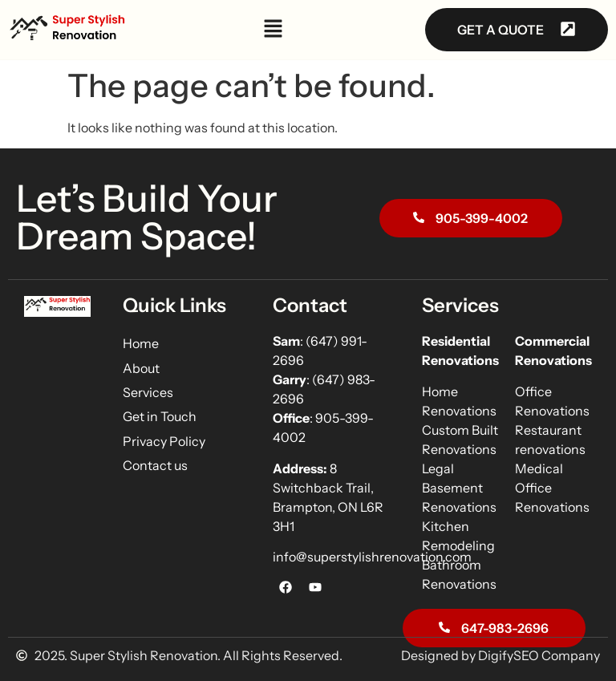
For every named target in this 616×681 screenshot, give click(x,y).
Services (148, 392)
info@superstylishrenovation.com (372, 557)
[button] (274, 30)
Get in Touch (160, 416)
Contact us (155, 465)
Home (141, 343)
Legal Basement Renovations (459, 488)
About (141, 368)
